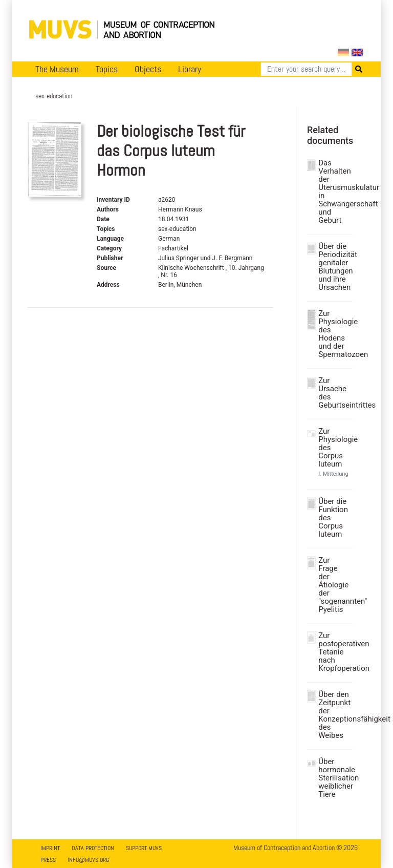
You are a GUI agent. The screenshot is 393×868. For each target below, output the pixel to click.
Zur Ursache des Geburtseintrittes (334, 393)
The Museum (57, 69)
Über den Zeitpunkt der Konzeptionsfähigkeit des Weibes (334, 715)
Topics (107, 69)
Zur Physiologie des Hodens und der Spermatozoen (334, 334)
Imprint (50, 848)
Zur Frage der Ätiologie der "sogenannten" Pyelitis (334, 585)
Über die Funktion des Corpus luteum (333, 518)
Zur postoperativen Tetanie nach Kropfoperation (334, 652)
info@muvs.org (88, 860)
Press (48, 860)
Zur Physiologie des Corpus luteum (334, 448)
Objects (148, 69)
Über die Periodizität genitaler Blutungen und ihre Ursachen (334, 267)
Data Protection (93, 848)
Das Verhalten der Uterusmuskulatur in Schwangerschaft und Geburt (334, 192)
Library (190, 69)
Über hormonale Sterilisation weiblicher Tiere (334, 778)
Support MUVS (144, 848)
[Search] (306, 69)
